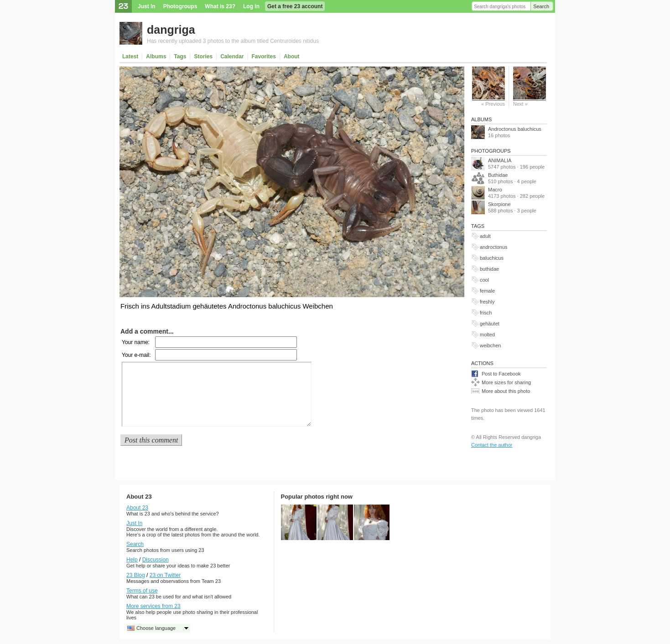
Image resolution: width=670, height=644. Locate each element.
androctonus (494, 247)
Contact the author (492, 445)
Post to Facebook (501, 374)
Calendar (232, 57)
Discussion (156, 560)
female (487, 291)
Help (132, 560)
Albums (156, 57)
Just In (147, 6)
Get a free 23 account (295, 6)
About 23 (137, 508)
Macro (495, 190)
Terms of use (142, 591)
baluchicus (492, 258)
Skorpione (499, 204)
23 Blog (136, 575)
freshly (487, 302)
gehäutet (490, 324)
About (292, 57)
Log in (251, 6)
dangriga (171, 30)
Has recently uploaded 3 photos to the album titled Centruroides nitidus (233, 41)
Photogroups (180, 6)
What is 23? (220, 6)
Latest (130, 57)
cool (484, 280)
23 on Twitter (165, 575)
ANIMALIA (500, 160)
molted (487, 335)
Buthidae (498, 175)
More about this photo (506, 391)
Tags (180, 57)
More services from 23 (153, 606)
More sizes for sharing (506, 382)
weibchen (490, 345)
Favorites (264, 57)
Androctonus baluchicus (515, 129)
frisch (486, 313)
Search (541, 6)
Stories (203, 57)
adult (485, 236)
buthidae (489, 269)
